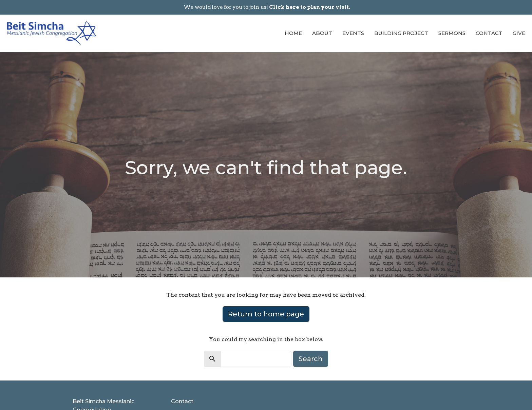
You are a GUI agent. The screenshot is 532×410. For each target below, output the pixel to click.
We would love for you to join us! (267, 7)
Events (353, 33)
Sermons (452, 33)
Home (293, 33)
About (322, 33)
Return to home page (266, 314)
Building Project (401, 33)
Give (519, 33)
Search (311, 359)
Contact (489, 33)
